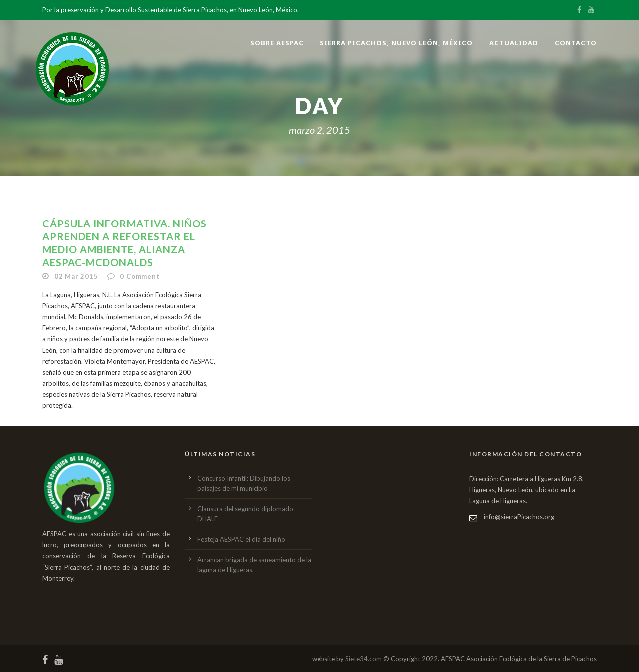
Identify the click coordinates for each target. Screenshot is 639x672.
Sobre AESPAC (277, 43)
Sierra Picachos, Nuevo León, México (396, 43)
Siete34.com (364, 659)
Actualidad (514, 43)
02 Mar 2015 (76, 276)
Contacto (576, 43)
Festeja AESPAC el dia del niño (241, 539)
